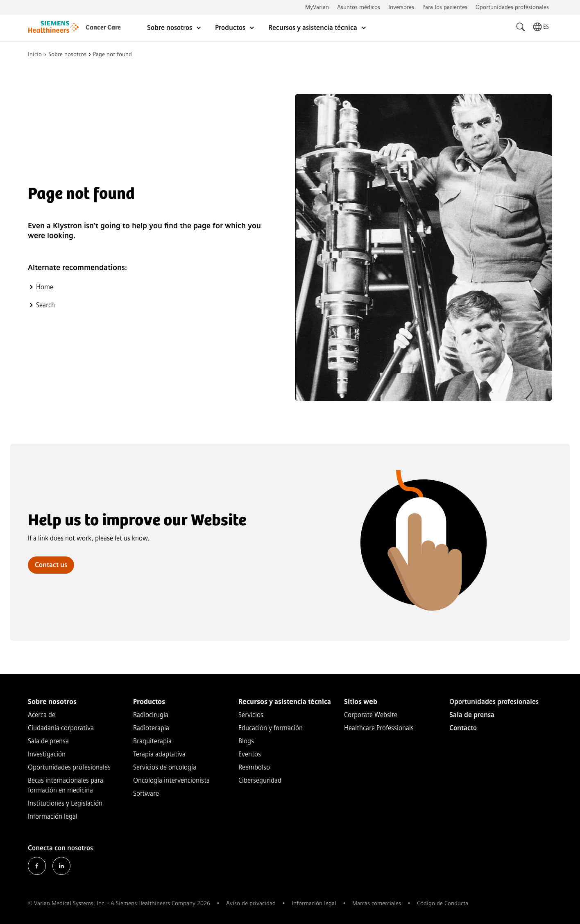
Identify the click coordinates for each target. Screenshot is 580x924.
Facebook (37, 866)
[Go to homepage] (53, 28)
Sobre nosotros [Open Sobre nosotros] (174, 28)
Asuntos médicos (359, 7)
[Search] (521, 27)
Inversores (401, 7)
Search (45, 305)
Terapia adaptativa (159, 754)
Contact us (51, 565)
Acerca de (42, 715)
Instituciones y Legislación (65, 803)
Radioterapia (151, 728)
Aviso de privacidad (251, 903)
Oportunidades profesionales (512, 7)
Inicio (35, 54)
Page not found (112, 54)
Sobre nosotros (67, 54)
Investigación (47, 754)
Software (146, 793)
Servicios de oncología (165, 767)
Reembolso (254, 767)
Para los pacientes (445, 7)
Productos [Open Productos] (235, 28)
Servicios (251, 715)
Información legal (53, 816)
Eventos (250, 754)
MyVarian (317, 7)
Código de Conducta (443, 903)
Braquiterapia (152, 741)
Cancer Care (103, 28)
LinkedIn (61, 866)
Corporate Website (371, 715)
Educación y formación (271, 728)
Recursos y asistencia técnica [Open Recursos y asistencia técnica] (318, 28)
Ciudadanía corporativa (61, 728)
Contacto (463, 728)
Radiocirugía (151, 715)
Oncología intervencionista (171, 780)
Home (45, 287)
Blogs (246, 741)
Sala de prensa (48, 741)
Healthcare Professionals (379, 728)
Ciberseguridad (260, 780)
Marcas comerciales (377, 903)
